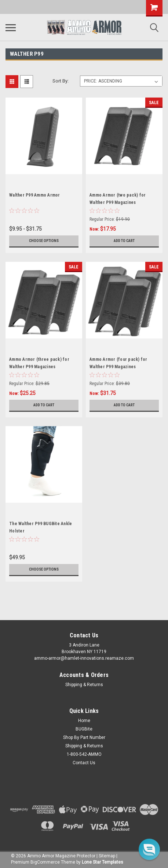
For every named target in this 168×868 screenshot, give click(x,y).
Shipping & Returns (84, 685)
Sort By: (61, 81)
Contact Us (84, 763)
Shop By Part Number (84, 737)
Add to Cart (124, 241)
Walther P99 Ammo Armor (35, 195)
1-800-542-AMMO (84, 754)
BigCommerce (45, 862)
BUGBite (84, 729)
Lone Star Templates (103, 862)
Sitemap (107, 856)
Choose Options (44, 241)
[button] (149, 849)
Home (84, 721)
